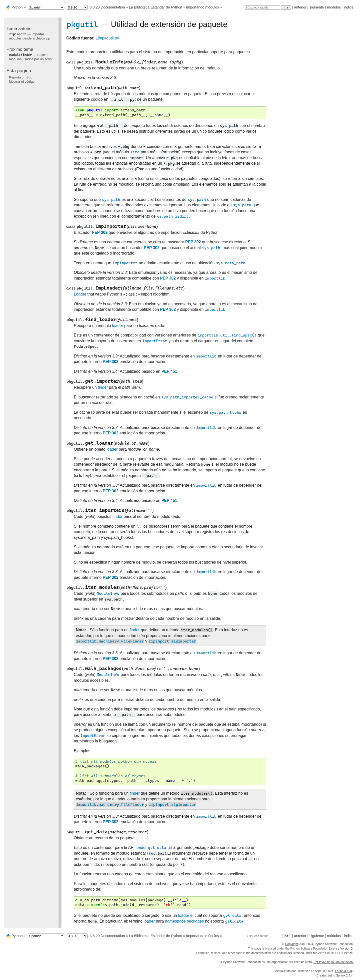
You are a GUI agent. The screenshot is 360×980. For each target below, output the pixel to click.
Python (17, 7)
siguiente (317, 7)
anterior (300, 7)
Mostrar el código (22, 82)
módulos (334, 7)
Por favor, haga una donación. (333, 962)
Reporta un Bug (21, 77)
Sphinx (341, 976)
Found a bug (343, 971)
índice (349, 7)
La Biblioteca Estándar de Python (156, 7)
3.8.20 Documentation (107, 7)
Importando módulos (202, 7)
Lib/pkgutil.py (107, 38)
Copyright (291, 944)
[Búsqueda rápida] (262, 7)
